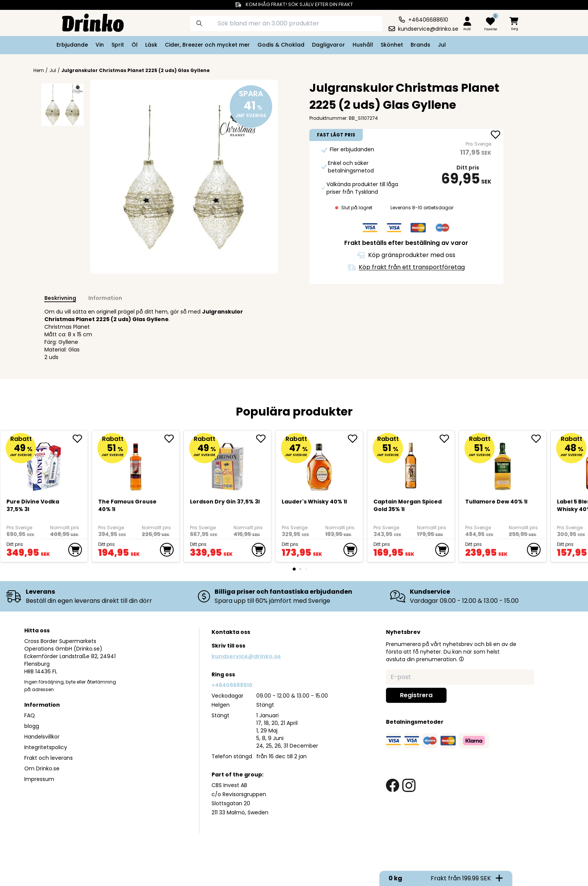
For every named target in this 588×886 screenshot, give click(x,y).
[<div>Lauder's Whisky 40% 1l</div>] (319, 464)
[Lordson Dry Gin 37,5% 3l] (228, 464)
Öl (135, 45)
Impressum (39, 779)
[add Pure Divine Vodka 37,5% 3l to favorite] (80, 439)
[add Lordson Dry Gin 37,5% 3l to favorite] (263, 439)
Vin (100, 45)
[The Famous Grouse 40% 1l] (136, 464)
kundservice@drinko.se (246, 656)
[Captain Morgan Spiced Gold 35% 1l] (411, 464)
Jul (442, 45)
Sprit (118, 45)
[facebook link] (393, 785)
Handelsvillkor (42, 737)
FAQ (30, 715)
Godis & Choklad (281, 45)
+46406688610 (232, 685)
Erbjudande (72, 45)
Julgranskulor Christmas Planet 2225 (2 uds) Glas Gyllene (136, 70)
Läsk (151, 45)
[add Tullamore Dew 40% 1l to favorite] (539, 439)
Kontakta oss (231, 632)
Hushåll (363, 45)
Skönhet (392, 45)
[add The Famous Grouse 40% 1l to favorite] (172, 439)
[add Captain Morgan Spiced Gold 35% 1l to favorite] (447, 439)
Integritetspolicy (46, 747)
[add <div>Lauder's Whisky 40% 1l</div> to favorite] (355, 439)
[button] (461, 659)
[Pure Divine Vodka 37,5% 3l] (44, 464)
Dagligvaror (328, 45)
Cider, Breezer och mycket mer (207, 45)
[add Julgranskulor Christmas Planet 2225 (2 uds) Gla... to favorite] (495, 135)
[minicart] (514, 24)
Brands (420, 45)
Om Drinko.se (42, 768)
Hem (39, 71)
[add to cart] (75, 550)
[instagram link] (409, 785)
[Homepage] (87, 22)
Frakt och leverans (49, 758)
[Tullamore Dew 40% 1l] (503, 464)
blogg (32, 726)
